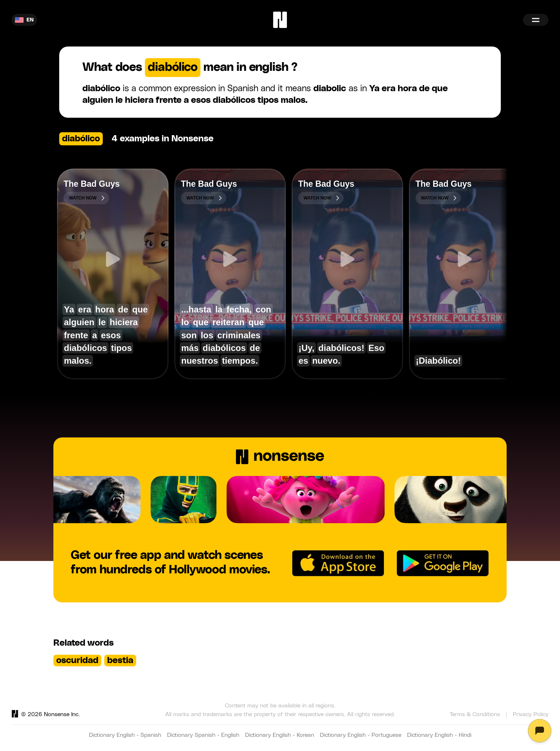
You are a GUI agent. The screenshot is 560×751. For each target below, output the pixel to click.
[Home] (280, 20)
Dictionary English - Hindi (439, 735)
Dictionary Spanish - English (203, 735)
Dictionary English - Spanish (125, 735)
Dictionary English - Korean (280, 735)
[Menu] (536, 20)
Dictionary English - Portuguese (361, 735)
